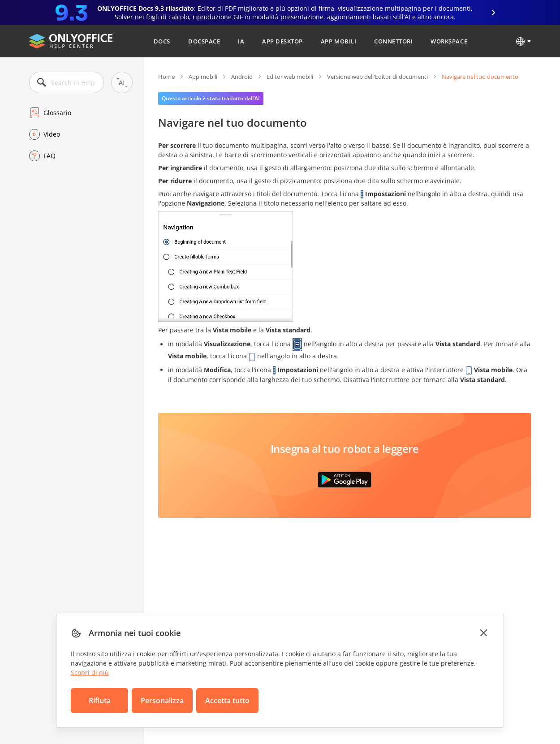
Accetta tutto (227, 701)
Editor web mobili (290, 77)
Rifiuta (100, 701)
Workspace (449, 41)
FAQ (50, 156)
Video (52, 134)
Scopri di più (90, 673)
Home (166, 77)
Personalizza (162, 701)
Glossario (57, 113)
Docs (162, 41)
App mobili (338, 41)
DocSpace (204, 41)
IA (241, 41)
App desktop (282, 41)
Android (242, 77)
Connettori (393, 41)
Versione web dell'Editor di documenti (377, 77)
